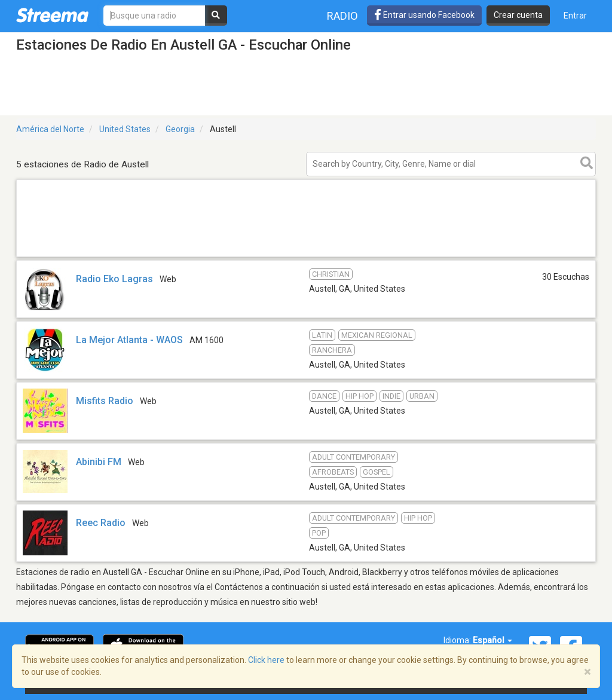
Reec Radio (101, 523)
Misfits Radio (105, 401)
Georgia (180, 129)
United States (125, 129)
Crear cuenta (518, 15)
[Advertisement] (306, 256)
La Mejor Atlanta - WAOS (129, 340)
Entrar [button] (575, 16)
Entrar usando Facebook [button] (424, 15)
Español (492, 640)
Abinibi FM (99, 462)
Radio (342, 16)
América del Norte (50, 129)
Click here (266, 660)
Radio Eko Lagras (114, 279)
